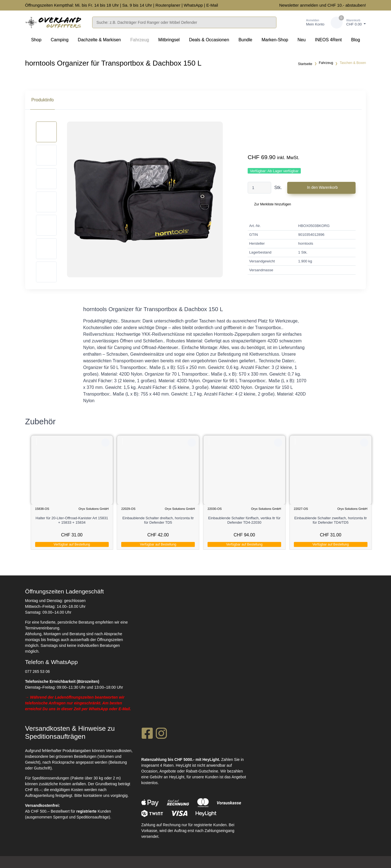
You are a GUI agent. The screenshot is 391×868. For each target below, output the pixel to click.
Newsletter (289, 5)
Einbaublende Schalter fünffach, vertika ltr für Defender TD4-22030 (244, 520)
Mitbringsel (169, 40)
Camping (59, 40)
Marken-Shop (275, 40)
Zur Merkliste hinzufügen (272, 204)
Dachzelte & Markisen (99, 40)
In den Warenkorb (322, 187)
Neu (301, 40)
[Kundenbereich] (310, 23)
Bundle (245, 40)
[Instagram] (161, 734)
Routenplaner (168, 5)
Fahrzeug (139, 40)
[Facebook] (147, 734)
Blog (356, 40)
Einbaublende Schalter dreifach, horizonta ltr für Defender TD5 (158, 520)
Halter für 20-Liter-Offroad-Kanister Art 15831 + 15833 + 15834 (72, 520)
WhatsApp (193, 5)
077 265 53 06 (38, 671)
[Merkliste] (289, 23)
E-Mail (212, 5)
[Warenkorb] (348, 23)
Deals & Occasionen (209, 40)
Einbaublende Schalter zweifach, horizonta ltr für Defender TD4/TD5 (331, 520)
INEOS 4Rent (328, 40)
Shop (36, 40)
